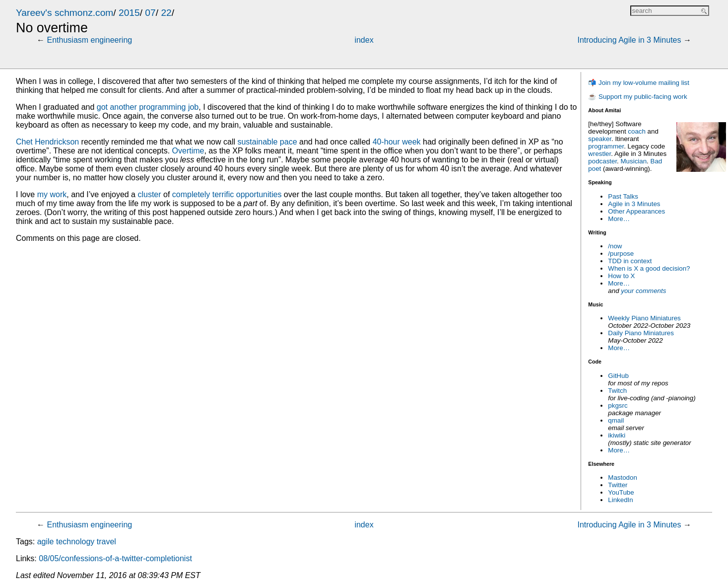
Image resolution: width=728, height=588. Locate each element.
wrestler (599, 154)
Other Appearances (636, 211)
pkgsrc (618, 405)
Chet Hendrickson (47, 142)
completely (191, 194)
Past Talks (623, 196)
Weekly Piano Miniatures (644, 318)
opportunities (259, 194)
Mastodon (623, 478)
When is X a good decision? (649, 268)
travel (106, 542)
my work (52, 194)
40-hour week (397, 142)
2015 (129, 13)
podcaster (602, 161)
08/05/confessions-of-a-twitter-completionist (115, 558)
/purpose (621, 254)
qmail (616, 420)
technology (75, 542)
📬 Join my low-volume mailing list (639, 83)
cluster (149, 194)
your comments (643, 291)
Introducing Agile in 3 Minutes (629, 40)
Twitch (617, 391)
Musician (634, 161)
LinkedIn (620, 500)
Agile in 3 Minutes (634, 204)
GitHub (618, 376)
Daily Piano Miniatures (641, 333)
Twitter (618, 485)
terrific (223, 194)
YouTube (621, 492)
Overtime (188, 151)
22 (166, 13)
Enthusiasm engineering (90, 40)
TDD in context (630, 261)
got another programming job (148, 107)
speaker (600, 139)
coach (637, 131)
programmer (606, 146)
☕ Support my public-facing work (637, 97)
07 (150, 13)
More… (619, 219)
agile (46, 542)
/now (615, 246)
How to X (621, 276)
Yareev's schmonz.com (65, 13)
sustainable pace (267, 142)
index (364, 40)
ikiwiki (617, 435)
